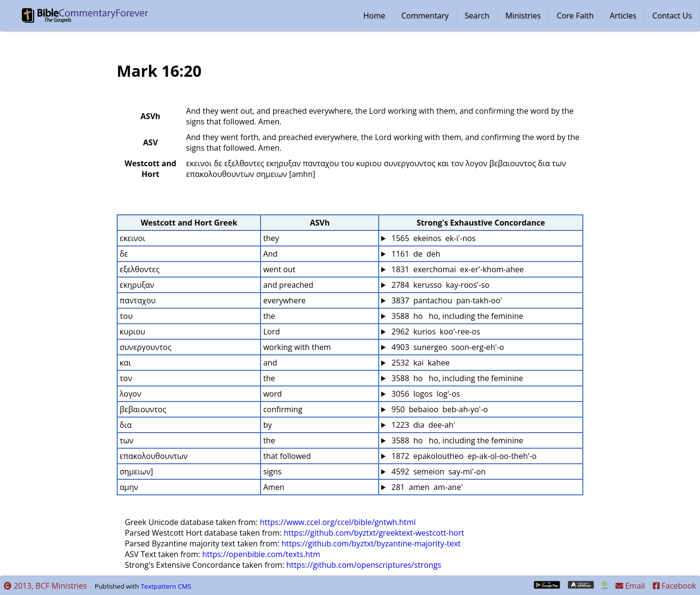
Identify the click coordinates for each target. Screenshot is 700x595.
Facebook (674, 586)
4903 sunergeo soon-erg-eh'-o (447, 347)
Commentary (425, 16)
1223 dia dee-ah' (422, 425)
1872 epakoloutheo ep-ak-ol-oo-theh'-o (463, 456)
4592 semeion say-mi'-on (437, 472)
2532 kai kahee (420, 363)
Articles (623, 16)
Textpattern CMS (166, 586)
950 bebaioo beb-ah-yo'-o (438, 409)
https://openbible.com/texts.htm (261, 554)
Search (477, 16)
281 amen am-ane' (426, 487)
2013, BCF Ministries (45, 586)
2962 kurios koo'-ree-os (435, 332)
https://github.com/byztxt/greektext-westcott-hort (374, 533)
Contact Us (672, 16)
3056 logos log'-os (425, 394)
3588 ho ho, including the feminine (456, 316)
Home (374, 16)
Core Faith (575, 16)
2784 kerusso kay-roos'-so (439, 285)
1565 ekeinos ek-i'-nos (432, 238)
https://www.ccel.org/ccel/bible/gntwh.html (338, 522)
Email (630, 586)
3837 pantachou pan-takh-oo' (446, 300)
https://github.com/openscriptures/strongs (364, 565)
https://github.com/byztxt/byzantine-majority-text (371, 543)
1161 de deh (415, 254)
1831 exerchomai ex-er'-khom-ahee (456, 269)
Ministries (523, 16)
